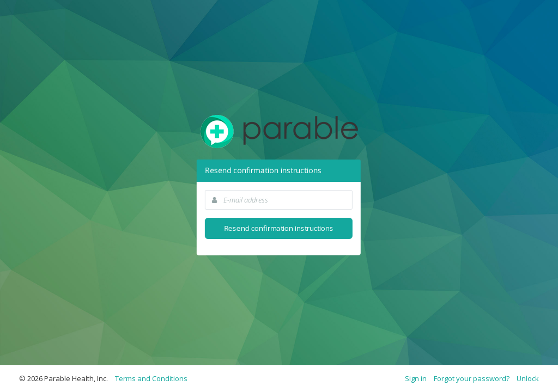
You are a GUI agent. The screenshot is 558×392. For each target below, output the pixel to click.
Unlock (528, 378)
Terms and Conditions (151, 378)
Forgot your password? (472, 378)
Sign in (416, 378)
